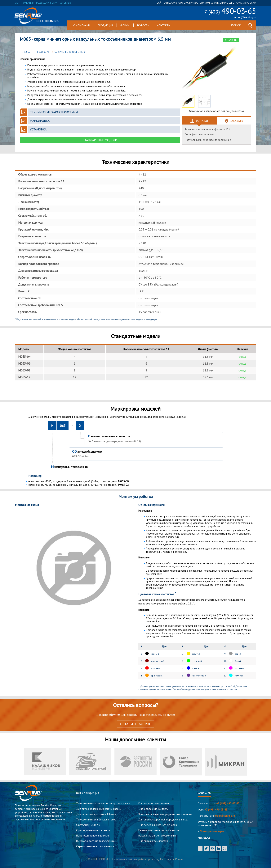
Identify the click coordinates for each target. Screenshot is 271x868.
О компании (82, 25)
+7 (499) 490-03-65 (228, 803)
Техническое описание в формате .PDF (208, 129)
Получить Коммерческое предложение (208, 140)
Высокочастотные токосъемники (157, 836)
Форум (125, 25)
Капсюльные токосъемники (154, 803)
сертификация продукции (32, 3)
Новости (143, 25)
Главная (26, 52)
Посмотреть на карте (212, 831)
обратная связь (61, 3)
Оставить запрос (136, 724)
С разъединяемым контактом (93, 830)
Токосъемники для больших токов (96, 819)
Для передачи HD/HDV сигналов (158, 825)
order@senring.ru (245, 17)
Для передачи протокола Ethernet (96, 814)
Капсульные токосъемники (70, 52)
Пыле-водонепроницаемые (93, 836)
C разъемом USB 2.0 (88, 825)
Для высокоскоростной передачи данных (163, 819)
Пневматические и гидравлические (159, 830)
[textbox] (237, 25)
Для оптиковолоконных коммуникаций (99, 809)
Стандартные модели (100, 140)
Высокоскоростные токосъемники (96, 841)
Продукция (105, 25)
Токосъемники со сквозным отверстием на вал (103, 803)
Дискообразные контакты (153, 809)
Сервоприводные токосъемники (95, 846)
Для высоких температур (153, 841)
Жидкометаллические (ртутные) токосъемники (165, 814)
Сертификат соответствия (200, 134)
